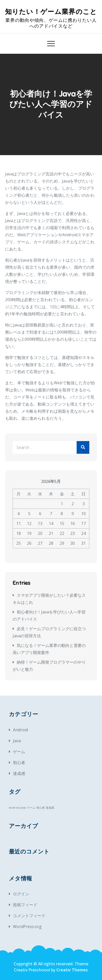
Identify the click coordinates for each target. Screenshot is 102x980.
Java (17, 741)
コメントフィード (29, 916)
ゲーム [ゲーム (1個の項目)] (31, 808)
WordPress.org (27, 927)
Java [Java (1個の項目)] (23, 808)
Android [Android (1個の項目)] (14, 808)
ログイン (21, 894)
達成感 (19, 773)
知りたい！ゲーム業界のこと (51, 12)
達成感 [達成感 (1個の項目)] (50, 808)
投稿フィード (25, 905)
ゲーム (19, 752)
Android (20, 730)
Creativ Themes (72, 970)
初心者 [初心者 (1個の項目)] (40, 808)
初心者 (19, 763)
